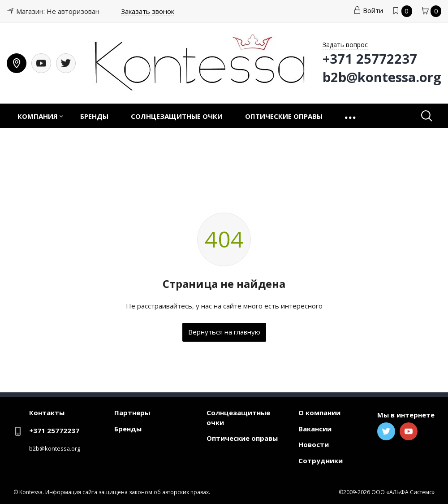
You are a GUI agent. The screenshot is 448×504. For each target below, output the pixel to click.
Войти (368, 10)
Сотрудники (321, 461)
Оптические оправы (284, 116)
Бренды (94, 116)
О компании (319, 413)
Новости (314, 444)
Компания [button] (38, 116)
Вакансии (315, 429)
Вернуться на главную (224, 332)
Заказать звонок (148, 11)
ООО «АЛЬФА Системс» (403, 492)
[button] (351, 116)
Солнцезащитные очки (177, 116)
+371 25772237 (54, 430)
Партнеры (132, 413)
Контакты (47, 413)
